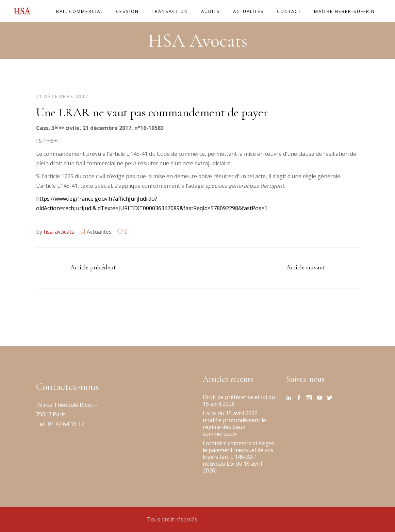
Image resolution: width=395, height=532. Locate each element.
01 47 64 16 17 (65, 424)
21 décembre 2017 (62, 96)
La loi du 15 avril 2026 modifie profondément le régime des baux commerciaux (234, 423)
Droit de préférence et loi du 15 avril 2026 (239, 400)
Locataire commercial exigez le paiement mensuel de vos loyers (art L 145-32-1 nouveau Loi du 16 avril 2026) (239, 457)
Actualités (99, 232)
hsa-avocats (59, 232)
